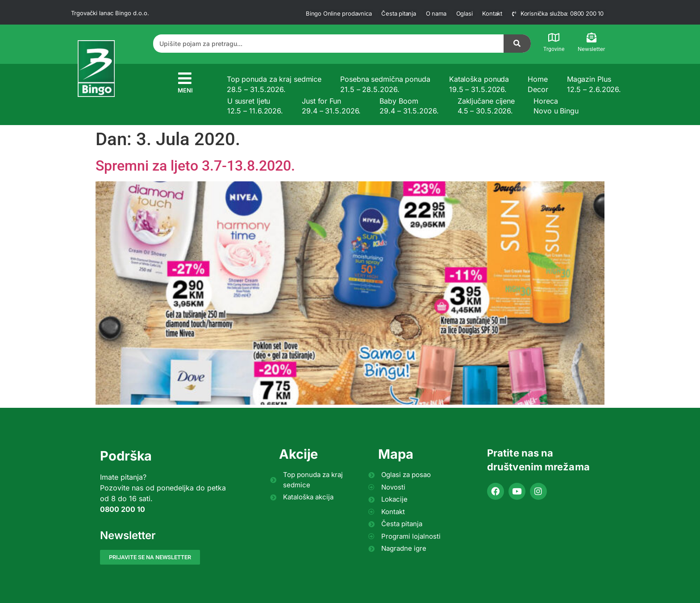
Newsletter (592, 49)
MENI (185, 90)
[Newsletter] (592, 38)
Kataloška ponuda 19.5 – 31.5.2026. (479, 84)
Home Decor (538, 84)
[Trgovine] (554, 38)
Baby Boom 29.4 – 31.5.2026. (409, 106)
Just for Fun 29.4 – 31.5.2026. (331, 106)
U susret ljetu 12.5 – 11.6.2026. (255, 106)
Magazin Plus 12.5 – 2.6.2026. (594, 84)
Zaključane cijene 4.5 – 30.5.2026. (486, 106)
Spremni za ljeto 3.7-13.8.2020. (195, 166)
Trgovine (554, 49)
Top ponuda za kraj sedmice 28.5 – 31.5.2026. (274, 84)
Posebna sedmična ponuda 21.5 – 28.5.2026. (385, 84)
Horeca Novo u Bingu (556, 106)
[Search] (517, 44)
